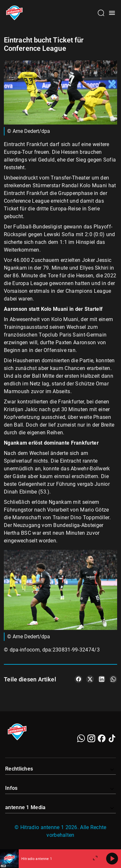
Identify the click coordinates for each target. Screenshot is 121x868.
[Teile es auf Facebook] (78, 679)
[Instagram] (91, 738)
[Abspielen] (112, 859)
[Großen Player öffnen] (95, 859)
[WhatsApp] (81, 738)
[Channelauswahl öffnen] (101, 13)
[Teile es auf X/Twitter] (90, 679)
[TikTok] (112, 738)
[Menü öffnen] (112, 13)
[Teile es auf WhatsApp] (113, 679)
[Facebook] (102, 738)
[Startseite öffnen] (14, 13)
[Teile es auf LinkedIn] (102, 679)
